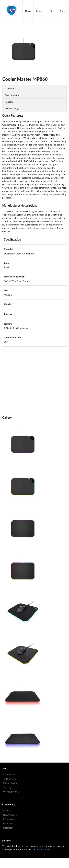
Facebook (8, 823)
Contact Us (9, 774)
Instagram (8, 828)
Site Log (7, 787)
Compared (8, 819)
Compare (11, 88)
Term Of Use (9, 779)
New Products (10, 815)
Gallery (9, 102)
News (28, 11)
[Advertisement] (32, 379)
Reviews (40, 11)
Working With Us (12, 792)
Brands (7, 810)
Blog (52, 11)
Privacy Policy (10, 783)
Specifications (12, 95)
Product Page (13, 108)
